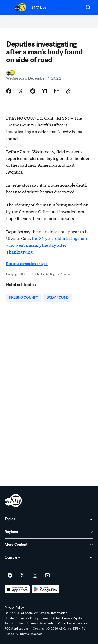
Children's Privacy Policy (22, 618)
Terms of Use (14, 623)
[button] (7, 7)
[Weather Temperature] (72, 7)
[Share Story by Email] (57, 91)
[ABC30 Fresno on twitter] (22, 576)
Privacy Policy (14, 608)
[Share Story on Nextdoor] (45, 91)
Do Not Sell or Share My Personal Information (36, 613)
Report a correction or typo (27, 264)
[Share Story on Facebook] (9, 91)
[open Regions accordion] (49, 532)
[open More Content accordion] (49, 545)
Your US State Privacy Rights (62, 618)
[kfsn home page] (13, 501)
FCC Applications (17, 629)
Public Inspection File (73, 623)
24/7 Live (39, 7)
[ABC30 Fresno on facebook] (10, 576)
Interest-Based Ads (40, 623)
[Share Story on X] (21, 91)
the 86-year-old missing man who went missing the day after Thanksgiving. (46, 245)
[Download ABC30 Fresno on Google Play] (46, 589)
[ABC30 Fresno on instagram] (35, 576)
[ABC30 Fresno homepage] (21, 7)
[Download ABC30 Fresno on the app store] (17, 589)
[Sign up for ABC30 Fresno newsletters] (48, 576)
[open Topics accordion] (49, 519)
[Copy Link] (69, 91)
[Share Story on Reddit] (33, 91)
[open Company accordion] (49, 558)
